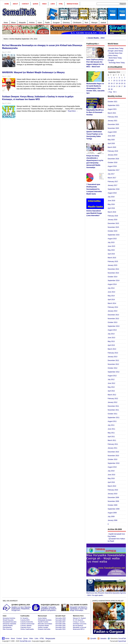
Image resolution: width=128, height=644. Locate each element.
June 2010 (111, 475)
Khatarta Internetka (44, 629)
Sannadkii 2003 (60, 629)
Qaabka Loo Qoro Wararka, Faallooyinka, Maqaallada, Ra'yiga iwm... (17, 608)
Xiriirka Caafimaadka (27, 629)
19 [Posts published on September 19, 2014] (119, 83)
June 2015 (111, 246)
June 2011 (111, 429)
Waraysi (94, 23)
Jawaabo (103, 638)
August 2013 (112, 330)
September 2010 (114, 463)
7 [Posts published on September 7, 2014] (125, 78)
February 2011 (113, 444)
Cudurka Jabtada (26, 625)
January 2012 (113, 402)
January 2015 (113, 265)
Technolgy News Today (117, 63)
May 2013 (111, 341)
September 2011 (114, 418)
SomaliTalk (122, 638)
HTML (61, 4)
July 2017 (111, 174)
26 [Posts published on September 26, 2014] (119, 86)
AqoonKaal (122, 641)
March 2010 (112, 486)
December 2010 (113, 452)
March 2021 (112, 113)
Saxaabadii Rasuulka (10, 622)
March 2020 (112, 147)
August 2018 (112, 166)
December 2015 (113, 223)
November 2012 (113, 364)
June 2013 (111, 338)
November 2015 (113, 227)
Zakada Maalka (8, 625)
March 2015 (112, 258)
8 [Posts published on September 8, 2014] (109, 81)
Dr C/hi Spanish (78, 620)
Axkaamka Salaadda (9, 624)
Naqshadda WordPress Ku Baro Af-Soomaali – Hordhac (95, 112)
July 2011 (111, 425)
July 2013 (111, 334)
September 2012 (114, 372)
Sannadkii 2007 (60, 622)
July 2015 (111, 242)
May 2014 (111, 296)
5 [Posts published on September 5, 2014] (119, 78)
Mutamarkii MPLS (79, 629)
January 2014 (113, 311)
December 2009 (113, 498)
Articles (32, 23)
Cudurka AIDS (25, 620)
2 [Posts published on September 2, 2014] (112, 78)
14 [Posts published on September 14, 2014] (125, 81)
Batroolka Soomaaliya (45, 624)
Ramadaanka (7, 627)
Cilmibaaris (77, 23)
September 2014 (114, 281)
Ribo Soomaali (8, 629)
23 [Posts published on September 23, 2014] (112, 86)
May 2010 (111, 478)
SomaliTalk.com (25, 641)
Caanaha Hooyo (26, 627)
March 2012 (112, 395)
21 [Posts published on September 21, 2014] (125, 83)
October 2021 (113, 102)
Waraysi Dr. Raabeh (79, 618)
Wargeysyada (72, 4)
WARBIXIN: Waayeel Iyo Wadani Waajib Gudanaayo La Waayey (33, 72)
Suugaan (56, 23)
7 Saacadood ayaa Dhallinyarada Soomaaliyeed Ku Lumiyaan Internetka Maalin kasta (94, 189)
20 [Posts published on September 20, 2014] (122, 83)
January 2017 (113, 185)
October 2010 (113, 459)
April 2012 (111, 391)
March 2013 (112, 349)
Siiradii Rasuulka (8, 620)
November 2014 (113, 273)
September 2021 (114, 105)
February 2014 (113, 307)
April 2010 (111, 482)
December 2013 (113, 315)
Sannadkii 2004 (60, 627)
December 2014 (113, 269)
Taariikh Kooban (43, 622)
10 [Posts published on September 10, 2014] (114, 81)
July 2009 (111, 517)
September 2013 (114, 326)
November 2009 (113, 501)
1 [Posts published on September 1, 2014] (109, 78)
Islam (40, 23)
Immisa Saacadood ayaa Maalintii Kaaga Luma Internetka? (94, 213)
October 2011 (113, 414)
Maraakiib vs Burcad (80, 627)
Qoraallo (93, 638)
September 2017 (114, 170)
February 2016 (113, 216)
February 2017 (113, 182)
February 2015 (113, 261)
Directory (66, 23)
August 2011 (112, 421)
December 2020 (113, 124)
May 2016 (111, 204)
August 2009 (112, 513)
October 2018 (113, 163)
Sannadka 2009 (61, 618)
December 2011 (113, 406)
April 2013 (111, 345)
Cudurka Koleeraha (27, 622)
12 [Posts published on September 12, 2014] (119, 81)
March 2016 (112, 212)
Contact (25, 4)
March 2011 (112, 440)
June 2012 (111, 383)
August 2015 (112, 239)
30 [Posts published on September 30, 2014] (112, 89)
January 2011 (113, 448)
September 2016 (114, 189)
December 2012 (113, 360)
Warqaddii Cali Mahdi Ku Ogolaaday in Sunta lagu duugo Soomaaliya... (75, 608)
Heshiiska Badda (43, 625)
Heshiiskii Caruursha (80, 624)
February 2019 (113, 151)
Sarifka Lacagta (43, 627)
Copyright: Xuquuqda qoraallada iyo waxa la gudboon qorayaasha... (46, 608)
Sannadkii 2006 (60, 624)
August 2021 (112, 109)
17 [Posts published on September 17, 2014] (114, 83)
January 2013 (113, 357)
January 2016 (113, 220)
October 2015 (113, 231)
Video (44, 4)
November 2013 (113, 319)
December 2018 (113, 159)
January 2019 (113, 155)
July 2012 (111, 379)
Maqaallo (22, 23)
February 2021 (113, 117)
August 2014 (112, 284)
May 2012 (111, 387)
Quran (35, 4)
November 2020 (113, 128)
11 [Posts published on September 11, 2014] (117, 81)
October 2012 (113, 368)
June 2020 (111, 136)
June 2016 (111, 201)
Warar (13, 23)
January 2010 (113, 494)
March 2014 (112, 303)
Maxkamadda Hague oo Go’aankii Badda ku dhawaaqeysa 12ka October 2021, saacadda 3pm (95, 88)
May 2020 (111, 140)
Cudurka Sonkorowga (27, 624)
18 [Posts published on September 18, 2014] (117, 83)
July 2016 (111, 197)
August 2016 (112, 193)
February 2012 (113, 399)
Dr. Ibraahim (24, 618)
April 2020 (111, 143)
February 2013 (113, 353)
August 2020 (112, 132)
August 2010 (112, 467)
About (15, 4)
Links (53, 4)
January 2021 (113, 121)
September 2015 (114, 235)
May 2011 (111, 433)
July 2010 (111, 471)
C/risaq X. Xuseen (79, 622)
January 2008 (113, 520)
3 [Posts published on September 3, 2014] (114, 78)
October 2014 (113, 277)
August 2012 (112, 376)
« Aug (110, 92)
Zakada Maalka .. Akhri (96, 38)
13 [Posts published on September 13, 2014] (122, 81)
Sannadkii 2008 (60, 620)
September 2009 (114, 509)
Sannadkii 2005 (60, 625)
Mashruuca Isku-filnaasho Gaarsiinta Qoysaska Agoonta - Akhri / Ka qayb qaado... (106, 593)
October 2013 (113, 322)
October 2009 (113, 505)
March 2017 (112, 178)
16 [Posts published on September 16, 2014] (112, 83)
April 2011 (111, 437)
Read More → (73, 111)
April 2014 (111, 300)
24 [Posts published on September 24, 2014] (114, 86)
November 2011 (113, 410)
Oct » (115, 92)
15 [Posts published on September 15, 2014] (109, 83)
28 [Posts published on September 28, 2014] (125, 86)
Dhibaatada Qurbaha (45, 620)
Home (7, 4)
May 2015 (111, 250)
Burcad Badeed (78, 625)
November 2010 (113, 456)
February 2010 (113, 490)
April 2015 (111, 254)
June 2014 (111, 292)
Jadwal (103, 23)
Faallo (47, 23)
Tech (86, 23)
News (6, 23)
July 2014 (111, 288)
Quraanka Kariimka (9, 618)
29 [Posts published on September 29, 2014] (109, 89)
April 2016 (111, 208)
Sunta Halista (42, 618)
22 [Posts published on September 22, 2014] (109, 86)
